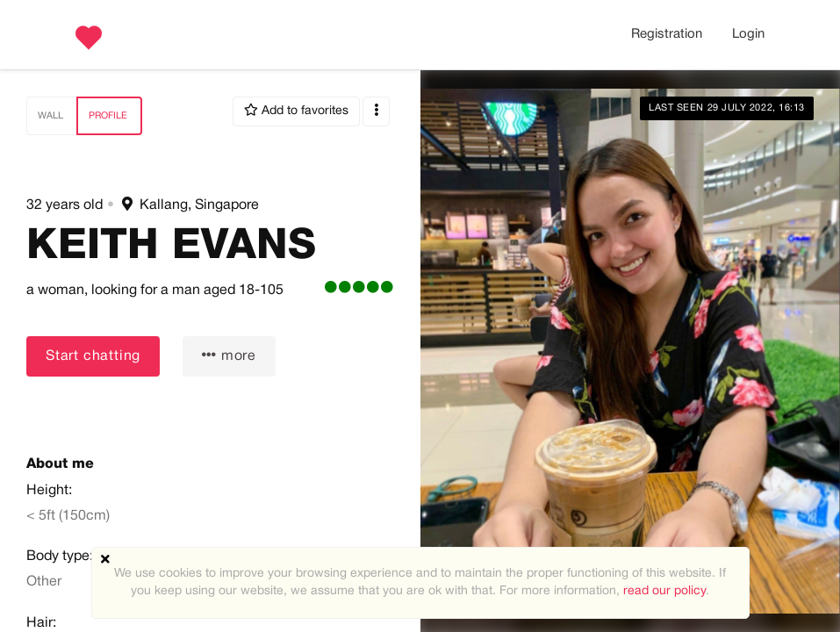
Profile (108, 116)
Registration (667, 34)
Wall (50, 116)
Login (748, 34)
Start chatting (93, 356)
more (229, 355)
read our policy (664, 591)
